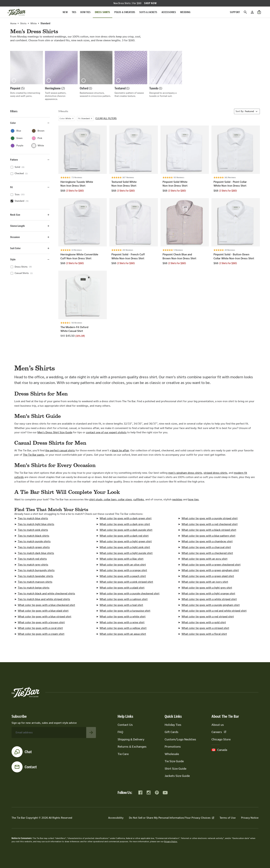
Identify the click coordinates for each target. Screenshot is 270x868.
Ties (74, 12)
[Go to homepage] (16, 12)
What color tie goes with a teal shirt (121, 605)
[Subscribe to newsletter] (91, 733)
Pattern (30, 160)
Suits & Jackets (148, 12)
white (33, 24)
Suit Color (30, 248)
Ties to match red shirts (32, 559)
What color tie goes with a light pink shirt (125, 547)
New (65, 12)
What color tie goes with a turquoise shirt (125, 611)
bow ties (193, 499)
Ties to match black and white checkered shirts (46, 593)
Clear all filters (106, 118)
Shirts (23, 24)
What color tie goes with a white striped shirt (209, 599)
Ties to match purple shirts (34, 541)
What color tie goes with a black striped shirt (209, 530)
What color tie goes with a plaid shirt (122, 588)
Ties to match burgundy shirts (36, 570)
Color (30, 123)
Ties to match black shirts (33, 536)
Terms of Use (228, 818)
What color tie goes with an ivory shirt (205, 582)
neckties (177, 499)
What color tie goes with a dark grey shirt (125, 524)
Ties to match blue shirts (33, 518)
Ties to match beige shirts (34, 588)
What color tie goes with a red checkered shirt (210, 524)
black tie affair (120, 450)
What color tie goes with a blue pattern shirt (208, 536)
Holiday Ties (173, 725)
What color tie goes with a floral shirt (204, 634)
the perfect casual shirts (60, 450)
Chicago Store (221, 739)
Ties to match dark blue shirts (36, 553)
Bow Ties (85, 12)
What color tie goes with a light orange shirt (208, 593)
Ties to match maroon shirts (35, 582)
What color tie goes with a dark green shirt (126, 518)
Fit (30, 187)
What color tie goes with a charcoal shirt (206, 547)
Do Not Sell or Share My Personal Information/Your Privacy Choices (172, 818)
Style (30, 259)
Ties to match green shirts (34, 547)
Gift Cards (172, 732)
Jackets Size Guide (177, 776)
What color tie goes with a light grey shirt (207, 588)
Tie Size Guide (174, 761)
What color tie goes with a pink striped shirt (126, 582)
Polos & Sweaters (125, 12)
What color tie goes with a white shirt (123, 617)
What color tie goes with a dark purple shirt (126, 530)
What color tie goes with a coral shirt (40, 628)
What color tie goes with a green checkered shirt (211, 565)
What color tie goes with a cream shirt (41, 634)
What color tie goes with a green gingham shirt (210, 570)
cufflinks (139, 499)
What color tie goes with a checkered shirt (207, 553)
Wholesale (172, 754)
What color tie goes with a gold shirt (204, 622)
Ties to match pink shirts (33, 530)
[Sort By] (247, 111)
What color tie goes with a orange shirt (123, 570)
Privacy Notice (250, 818)
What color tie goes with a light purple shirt (126, 553)
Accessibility (116, 818)
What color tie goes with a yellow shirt (123, 628)
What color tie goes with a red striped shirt (208, 617)
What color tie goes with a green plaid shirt (208, 576)
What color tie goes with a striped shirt (205, 628)
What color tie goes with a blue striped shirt (45, 617)
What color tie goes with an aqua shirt (123, 634)
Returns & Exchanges (132, 747)
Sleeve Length (30, 226)
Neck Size (30, 215)
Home (13, 24)
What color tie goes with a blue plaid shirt (43, 611)
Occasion (30, 237)
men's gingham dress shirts (185, 473)
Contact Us (125, 725)
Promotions (173, 747)
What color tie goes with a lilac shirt (121, 559)
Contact (31, 767)
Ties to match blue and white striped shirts (44, 599)
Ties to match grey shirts (33, 565)
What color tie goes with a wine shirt (122, 622)
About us (218, 725)
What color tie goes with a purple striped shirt (210, 518)
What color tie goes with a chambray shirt (207, 541)
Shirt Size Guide (175, 769)
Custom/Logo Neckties (180, 739)
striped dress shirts (215, 473)
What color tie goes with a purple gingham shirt (211, 605)
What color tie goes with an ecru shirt (204, 559)
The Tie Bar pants (33, 455)
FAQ (120, 732)
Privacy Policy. (171, 842)
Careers (219, 732)
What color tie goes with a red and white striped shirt (214, 611)
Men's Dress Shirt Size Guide (55, 432)
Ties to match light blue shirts (36, 524)
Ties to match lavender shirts (35, 576)
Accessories (169, 12)
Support (235, 12)
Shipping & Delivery (131, 739)
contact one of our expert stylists (106, 432)
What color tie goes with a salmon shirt (124, 599)
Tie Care (123, 754)
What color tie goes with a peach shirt (123, 576)
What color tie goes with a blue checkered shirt (46, 605)
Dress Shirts (103, 12)
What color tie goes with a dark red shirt (124, 536)
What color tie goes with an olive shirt (123, 565)
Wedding (185, 12)
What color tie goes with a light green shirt (126, 541)
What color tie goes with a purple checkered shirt (129, 593)
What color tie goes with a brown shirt (41, 622)
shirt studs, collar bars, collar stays (111, 499)
